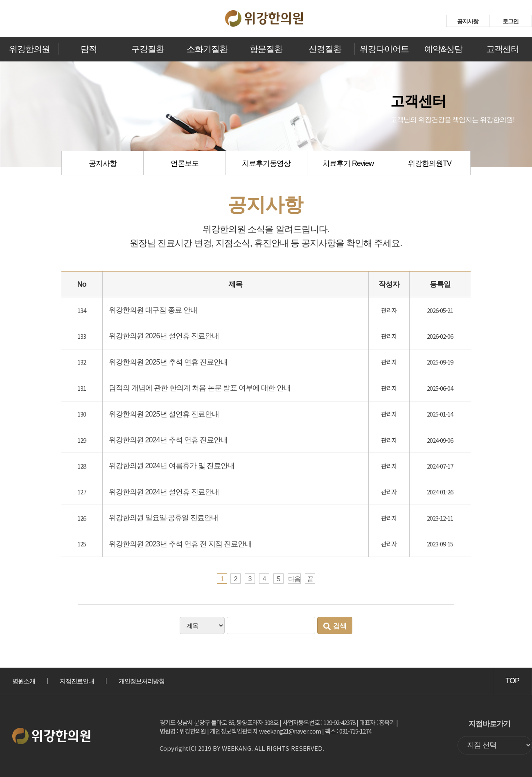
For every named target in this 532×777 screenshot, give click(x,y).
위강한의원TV (430, 163)
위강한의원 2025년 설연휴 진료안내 (164, 414)
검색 (335, 626)
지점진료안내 (77, 681)
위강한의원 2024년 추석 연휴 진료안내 (168, 440)
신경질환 (325, 49)
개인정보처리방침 (142, 681)
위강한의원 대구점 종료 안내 (153, 310)
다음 (294, 579)
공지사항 (468, 21)
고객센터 (503, 49)
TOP (512, 681)
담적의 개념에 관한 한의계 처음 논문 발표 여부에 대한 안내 (200, 388)
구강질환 (148, 49)
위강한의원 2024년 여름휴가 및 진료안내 (172, 466)
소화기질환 (207, 49)
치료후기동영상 (266, 163)
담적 (89, 49)
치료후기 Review (348, 163)
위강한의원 (29, 49)
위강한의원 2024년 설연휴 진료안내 (164, 492)
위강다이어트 (384, 49)
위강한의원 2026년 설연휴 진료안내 (164, 336)
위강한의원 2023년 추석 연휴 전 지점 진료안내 (180, 544)
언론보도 (185, 163)
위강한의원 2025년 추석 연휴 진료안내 (168, 362)
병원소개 (24, 681)
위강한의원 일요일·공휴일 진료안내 (163, 518)
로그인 (511, 21)
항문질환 (266, 49)
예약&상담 (443, 49)
